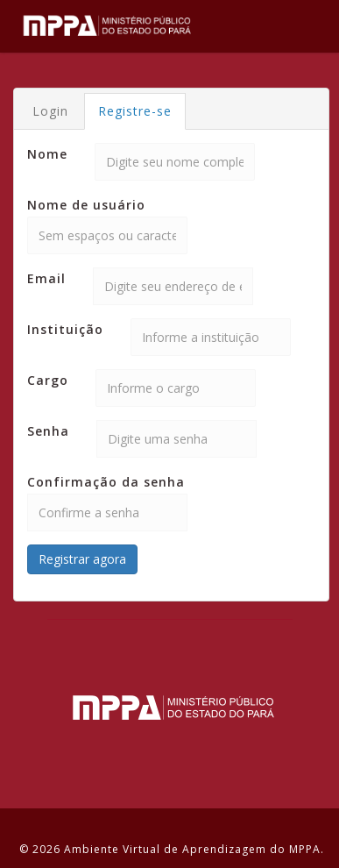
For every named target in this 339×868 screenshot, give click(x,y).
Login (50, 111)
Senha (48, 431)
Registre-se (135, 111)
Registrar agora (82, 559)
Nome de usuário (86, 205)
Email (46, 278)
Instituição (65, 329)
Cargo (48, 380)
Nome (47, 154)
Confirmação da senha (106, 482)
